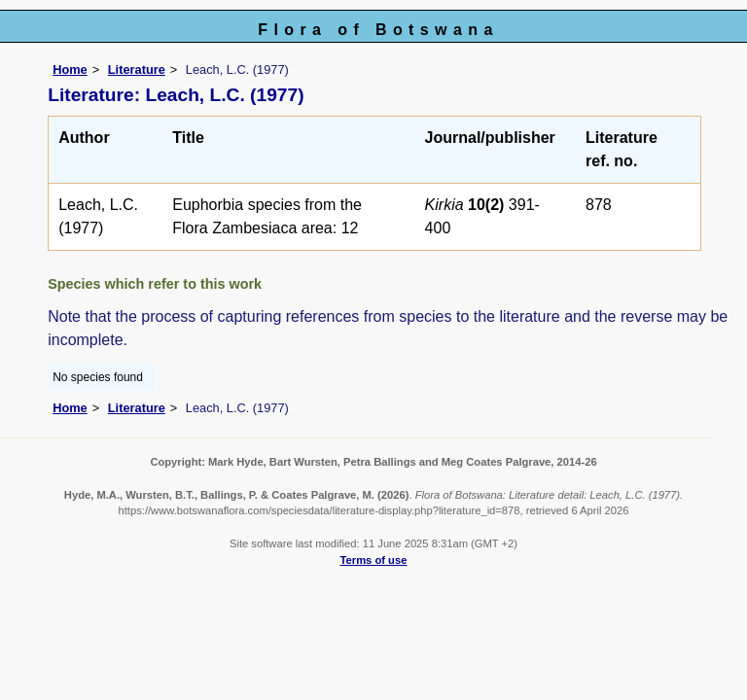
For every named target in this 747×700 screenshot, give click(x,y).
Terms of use (374, 560)
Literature (137, 70)
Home (70, 70)
